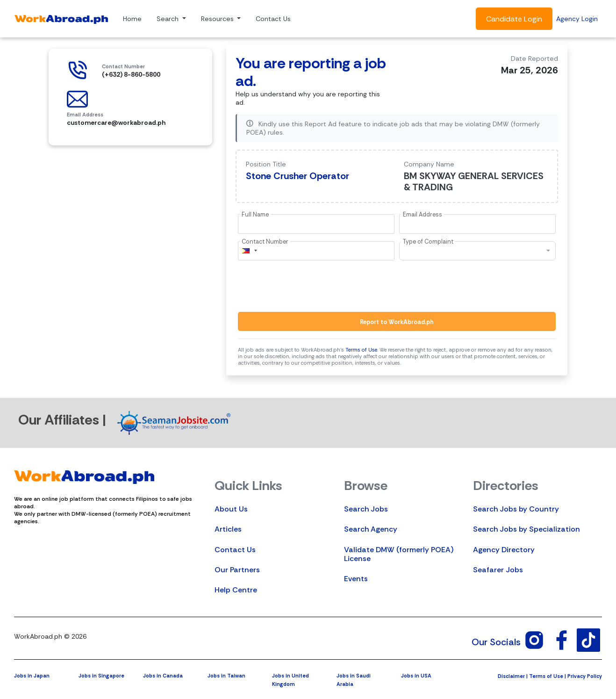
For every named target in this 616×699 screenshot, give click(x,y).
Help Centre (236, 590)
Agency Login (577, 19)
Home (132, 19)
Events (356, 579)
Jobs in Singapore (101, 676)
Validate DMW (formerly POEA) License (399, 554)
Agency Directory (504, 550)
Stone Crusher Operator (297, 176)
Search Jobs (366, 509)
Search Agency (371, 529)
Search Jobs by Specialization (526, 529)
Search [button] (168, 19)
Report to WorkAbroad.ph (397, 322)
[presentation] (309, 286)
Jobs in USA (416, 676)
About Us (231, 509)
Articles (228, 529)
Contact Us (273, 19)
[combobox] (249, 251)
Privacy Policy (585, 676)
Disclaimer (511, 676)
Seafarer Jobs (498, 570)
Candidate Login (514, 19)
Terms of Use (361, 350)
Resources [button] (218, 19)
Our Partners (237, 570)
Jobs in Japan (32, 676)
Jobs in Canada (163, 676)
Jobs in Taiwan (226, 676)
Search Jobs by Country (516, 509)
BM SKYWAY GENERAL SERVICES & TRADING (474, 181)
